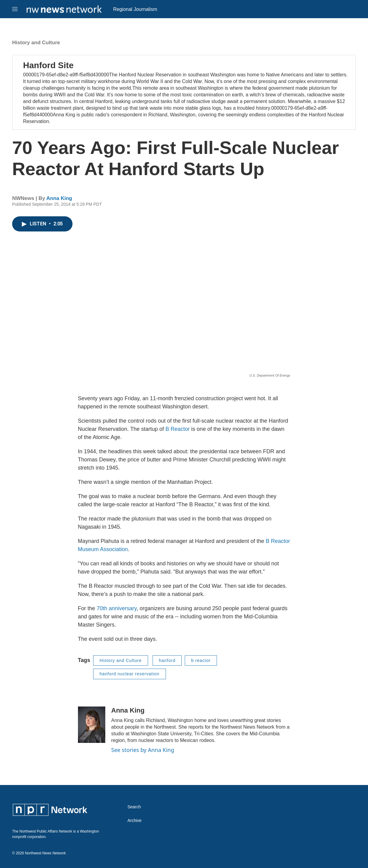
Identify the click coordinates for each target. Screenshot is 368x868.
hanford (167, 660)
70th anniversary (117, 608)
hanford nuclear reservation (129, 674)
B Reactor (177, 429)
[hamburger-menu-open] (15, 9)
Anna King (59, 198)
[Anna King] (92, 725)
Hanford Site (48, 65)
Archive (135, 821)
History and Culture (36, 43)
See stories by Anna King (143, 750)
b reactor (201, 660)
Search (134, 807)
